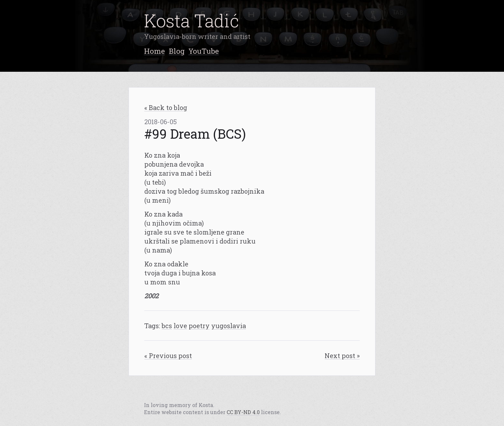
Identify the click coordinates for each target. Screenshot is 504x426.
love (180, 326)
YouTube (204, 51)
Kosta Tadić (192, 20)
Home (154, 51)
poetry (199, 326)
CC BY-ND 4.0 (243, 412)
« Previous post (168, 356)
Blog (177, 51)
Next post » (342, 356)
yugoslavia (229, 326)
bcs (167, 326)
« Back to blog (166, 107)
